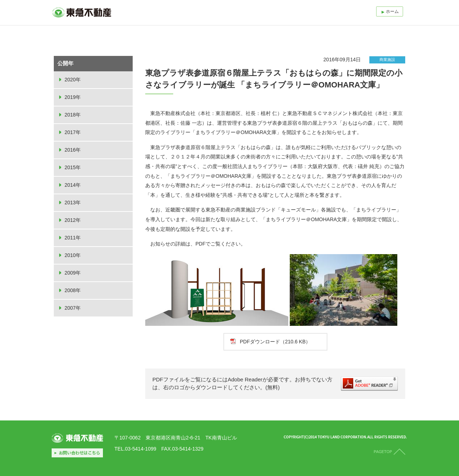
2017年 (73, 132)
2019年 (73, 97)
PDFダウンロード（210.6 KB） (275, 342)
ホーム (392, 11)
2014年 (73, 185)
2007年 (73, 308)
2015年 (73, 167)
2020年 (73, 80)
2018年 (73, 115)
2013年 (73, 203)
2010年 (73, 255)
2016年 (73, 150)
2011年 (73, 238)
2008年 (73, 290)
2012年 (73, 220)
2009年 (73, 273)
